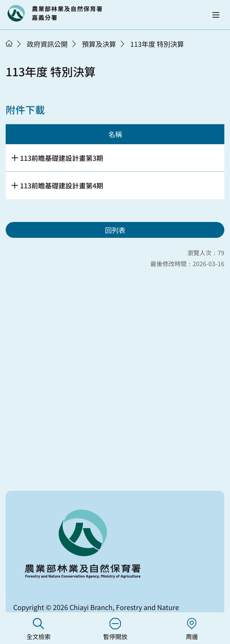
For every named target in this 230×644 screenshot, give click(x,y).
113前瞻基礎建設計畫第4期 (62, 185)
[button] (216, 15)
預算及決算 (99, 44)
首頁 (9, 43)
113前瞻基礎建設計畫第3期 (62, 158)
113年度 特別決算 (157, 44)
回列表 (115, 230)
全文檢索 (38, 629)
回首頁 (55, 13)
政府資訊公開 (47, 44)
